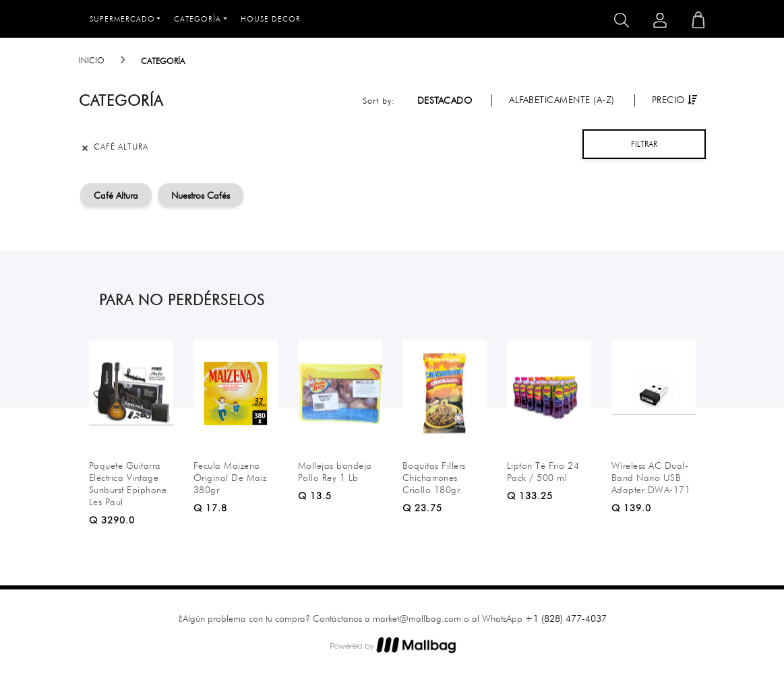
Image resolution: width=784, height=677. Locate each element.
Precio (675, 100)
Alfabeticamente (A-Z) (562, 100)
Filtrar (644, 144)
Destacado (445, 100)
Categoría (198, 19)
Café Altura (116, 195)
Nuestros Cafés (201, 195)
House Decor (271, 19)
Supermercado (122, 19)
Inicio (92, 60)
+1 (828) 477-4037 (566, 618)
